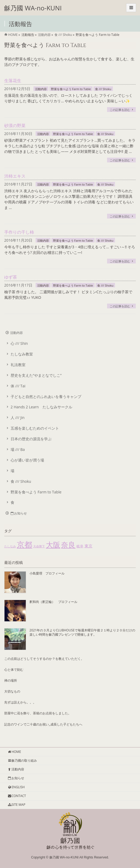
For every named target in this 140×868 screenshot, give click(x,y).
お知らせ (18, 513)
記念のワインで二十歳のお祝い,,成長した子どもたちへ (43, 724)
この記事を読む (120, 110)
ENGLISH (16, 787)
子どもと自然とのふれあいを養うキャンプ (46, 397)
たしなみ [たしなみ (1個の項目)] (10, 546)
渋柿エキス (15, 176)
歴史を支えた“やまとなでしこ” (36, 375)
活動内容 (41, 89)
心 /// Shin (19, 343)
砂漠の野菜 (15, 125)
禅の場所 (11, 680)
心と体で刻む (14, 670)
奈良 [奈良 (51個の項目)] (68, 545)
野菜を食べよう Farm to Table (71, 89)
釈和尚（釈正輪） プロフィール (53, 602)
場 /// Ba (18, 449)
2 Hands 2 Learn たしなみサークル (41, 407)
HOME (14, 752)
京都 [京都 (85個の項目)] (24, 544)
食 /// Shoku (103, 89)
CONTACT (17, 796)
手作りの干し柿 (19, 232)
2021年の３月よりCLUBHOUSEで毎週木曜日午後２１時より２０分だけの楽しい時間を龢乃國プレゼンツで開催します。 (82, 632)
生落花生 (13, 81)
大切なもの (12, 691)
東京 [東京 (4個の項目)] (88, 546)
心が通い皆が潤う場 (27, 460)
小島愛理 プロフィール (47, 573)
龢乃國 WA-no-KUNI (33, 8)
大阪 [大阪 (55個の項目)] (53, 545)
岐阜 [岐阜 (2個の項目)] (80, 546)
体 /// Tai (18, 386)
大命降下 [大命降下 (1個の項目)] (39, 546)
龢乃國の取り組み (22, 760)
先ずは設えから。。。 (20, 702)
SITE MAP (16, 805)
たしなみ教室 (22, 354)
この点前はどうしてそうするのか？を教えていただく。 (44, 659)
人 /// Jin (18, 418)
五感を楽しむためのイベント (35, 428)
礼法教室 (18, 365)
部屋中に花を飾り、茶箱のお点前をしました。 (38, 713)
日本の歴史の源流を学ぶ (31, 439)
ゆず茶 (11, 277)
